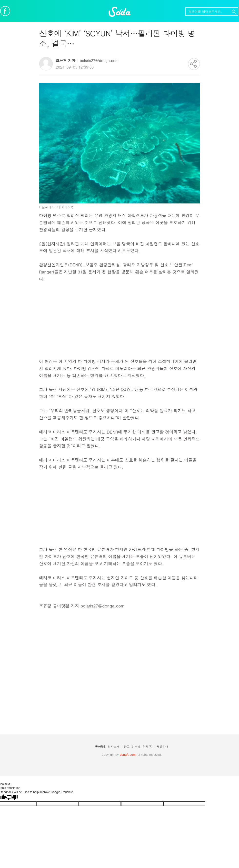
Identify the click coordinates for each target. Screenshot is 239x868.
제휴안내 (163, 746)
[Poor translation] (12, 798)
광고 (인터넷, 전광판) (138, 746)
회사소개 (113, 746)
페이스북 (5, 11)
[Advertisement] (119, 324)
